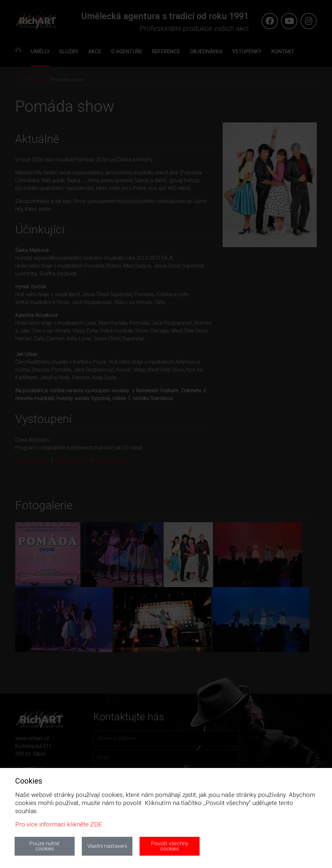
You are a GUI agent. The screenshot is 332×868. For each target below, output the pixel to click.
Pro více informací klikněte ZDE (59, 824)
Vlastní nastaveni (107, 846)
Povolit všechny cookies (170, 846)
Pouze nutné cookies (44, 846)
